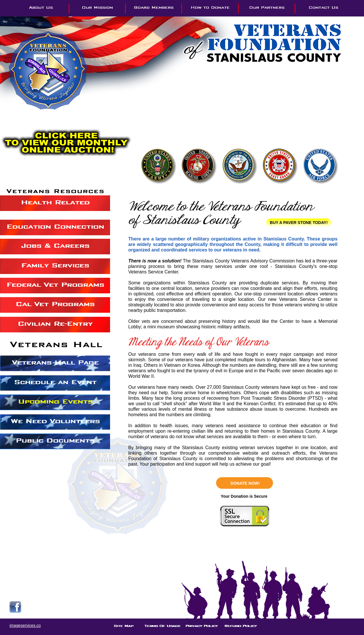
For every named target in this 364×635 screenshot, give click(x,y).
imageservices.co (25, 625)
